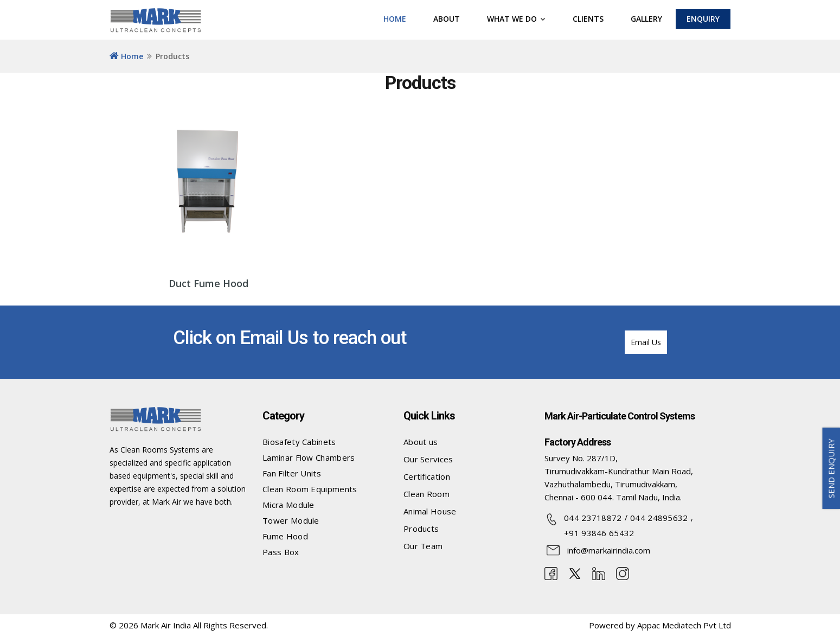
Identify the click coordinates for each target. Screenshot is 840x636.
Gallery (646, 19)
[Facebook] (551, 573)
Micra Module (288, 505)
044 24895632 (659, 518)
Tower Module (291, 520)
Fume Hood (285, 536)
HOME (395, 19)
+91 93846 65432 (599, 533)
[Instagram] (623, 573)
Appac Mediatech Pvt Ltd (684, 625)
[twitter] (575, 573)
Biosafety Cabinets (299, 442)
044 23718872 (593, 518)
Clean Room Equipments (310, 489)
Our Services (428, 459)
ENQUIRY (703, 19)
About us (421, 442)
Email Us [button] (646, 342)
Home (126, 56)
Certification (427, 476)
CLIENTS (588, 19)
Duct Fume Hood (209, 283)
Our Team (423, 546)
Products (421, 529)
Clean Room (427, 494)
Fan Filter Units (292, 473)
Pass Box (281, 552)
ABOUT (447, 19)
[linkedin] (599, 573)
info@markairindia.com (609, 550)
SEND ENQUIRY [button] (831, 468)
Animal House (430, 511)
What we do (516, 19)
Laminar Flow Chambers (309, 457)
